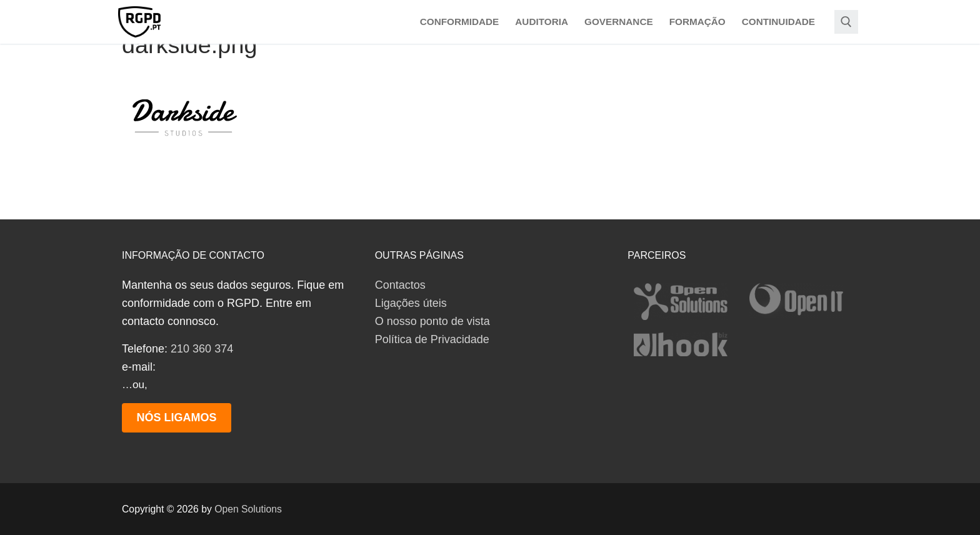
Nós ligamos (176, 417)
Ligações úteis (411, 303)
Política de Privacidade (432, 339)
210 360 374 (202, 349)
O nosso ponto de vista (432, 321)
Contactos (400, 285)
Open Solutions (248, 509)
